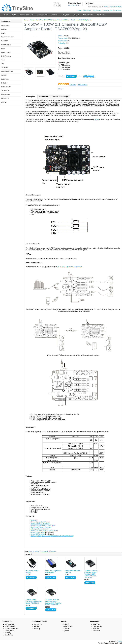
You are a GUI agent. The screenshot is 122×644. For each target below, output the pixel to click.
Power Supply (6, 52)
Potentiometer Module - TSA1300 (73, 572)
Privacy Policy (10, 631)
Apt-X (97, 119)
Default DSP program (38, 532)
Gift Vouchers (68, 627)
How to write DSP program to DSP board (44, 531)
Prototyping (65, 15)
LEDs (3, 48)
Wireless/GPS (88, 15)
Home (79, 10)
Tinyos (120, 641)
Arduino (5, 15)
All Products (5, 25)
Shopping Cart (108, 10)
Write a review (83, 85)
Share (60, 89)
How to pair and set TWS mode (41, 527)
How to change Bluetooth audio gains (43, 525)
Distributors (9, 635)
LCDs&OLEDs (6, 45)
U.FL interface (66, 67)
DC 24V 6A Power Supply (32, 572)
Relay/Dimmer (42, 15)
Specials (66, 631)
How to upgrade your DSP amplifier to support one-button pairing (52, 536)
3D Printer (5, 68)
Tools (3, 60)
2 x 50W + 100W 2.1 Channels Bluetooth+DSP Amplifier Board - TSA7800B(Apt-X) (64, 20)
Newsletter (96, 631)
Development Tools (27, 15)
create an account (116, 7)
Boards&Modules (7, 71)
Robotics (76, 15)
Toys (3, 64)
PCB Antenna (65, 65)
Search (32, 20)
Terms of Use (9, 624)
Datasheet (34, 520)
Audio (14, 15)
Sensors (54, 15)
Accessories (5, 91)
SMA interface (66, 70)
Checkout (118, 10)
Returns (37, 627)
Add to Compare (89, 78)
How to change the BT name (40, 522)
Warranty (8, 633)
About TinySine (10, 627)
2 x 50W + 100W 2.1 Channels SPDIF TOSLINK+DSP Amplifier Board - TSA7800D (91, 574)
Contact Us (38, 624)
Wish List (96, 629)
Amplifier (36, 551)
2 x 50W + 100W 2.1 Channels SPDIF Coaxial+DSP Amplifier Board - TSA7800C (53, 602)
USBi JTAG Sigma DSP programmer (70, 267)
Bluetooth (52, 551)
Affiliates (66, 629)
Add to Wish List (89, 76)
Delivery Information (12, 629)
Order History (97, 627)
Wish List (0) (87, 10)
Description (31, 97)
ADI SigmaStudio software (39, 529)
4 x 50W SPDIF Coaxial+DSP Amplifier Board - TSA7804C (34, 601)
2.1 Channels (44, 551)
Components (6, 95)
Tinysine (65, 36)
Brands (66, 624)
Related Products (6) (60, 97)
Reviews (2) (44, 97)
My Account (97, 10)
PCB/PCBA (101, 15)
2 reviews (73, 85)
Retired (4, 102)
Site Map (37, 629)
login (106, 7)
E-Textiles (5, 41)
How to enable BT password (40, 524)
